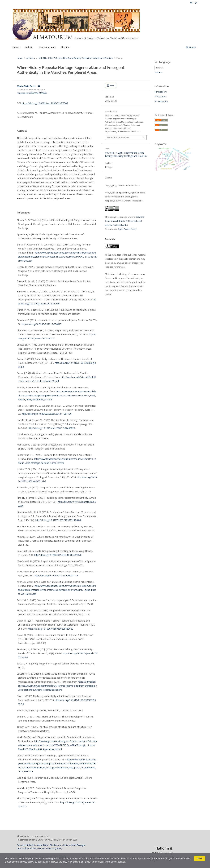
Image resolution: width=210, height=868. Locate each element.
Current (16, 47)
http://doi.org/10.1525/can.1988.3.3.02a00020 (51, 428)
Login (195, 2)
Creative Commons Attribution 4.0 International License (125, 221)
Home (20, 58)
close (200, 858)
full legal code (120, 225)
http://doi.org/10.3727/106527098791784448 (58, 520)
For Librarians (161, 101)
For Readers (161, 92)
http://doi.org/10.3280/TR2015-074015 (42, 324)
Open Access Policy (127, 229)
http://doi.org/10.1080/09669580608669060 (51, 629)
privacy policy (27, 862)
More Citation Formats (118, 137)
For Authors (160, 97)
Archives (29, 47)
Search (191, 47)
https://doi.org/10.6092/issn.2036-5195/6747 (45, 103)
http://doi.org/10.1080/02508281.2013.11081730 (47, 414)
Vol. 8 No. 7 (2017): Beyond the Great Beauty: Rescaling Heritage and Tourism (76, 58)
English (160, 68)
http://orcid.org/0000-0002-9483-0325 (32, 93)
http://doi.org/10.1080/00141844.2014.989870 (58, 555)
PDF (112, 85)
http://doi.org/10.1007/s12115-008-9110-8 (56, 576)
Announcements (47, 47)
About (64, 47)
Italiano (159, 72)
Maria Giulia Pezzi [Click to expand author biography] (28, 86)
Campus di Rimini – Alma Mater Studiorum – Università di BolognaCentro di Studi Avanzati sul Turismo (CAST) (51, 847)
